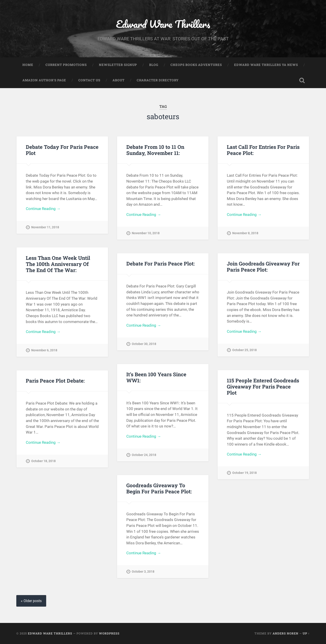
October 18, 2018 (43, 461)
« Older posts (31, 601)
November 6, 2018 (44, 350)
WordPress (109, 633)
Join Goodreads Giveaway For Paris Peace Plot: (263, 267)
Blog (154, 65)
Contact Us (89, 80)
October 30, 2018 (144, 344)
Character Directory (158, 80)
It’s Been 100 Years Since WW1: (156, 377)
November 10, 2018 (146, 233)
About (119, 80)
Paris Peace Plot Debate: (55, 381)
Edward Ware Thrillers (163, 24)
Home (28, 65)
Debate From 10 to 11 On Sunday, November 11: (155, 150)
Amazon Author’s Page (44, 80)
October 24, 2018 (144, 455)
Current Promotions (66, 65)
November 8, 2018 (245, 233)
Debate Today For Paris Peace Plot (62, 150)
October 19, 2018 (244, 473)
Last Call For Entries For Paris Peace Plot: (263, 150)
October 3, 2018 (143, 572)
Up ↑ (306, 633)
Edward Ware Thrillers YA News (266, 65)
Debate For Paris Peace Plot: (161, 263)
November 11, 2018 (45, 227)
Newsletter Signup (118, 65)
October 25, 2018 (244, 350)
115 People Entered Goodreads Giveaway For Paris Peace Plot (263, 386)
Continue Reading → (43, 209)
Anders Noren (285, 633)
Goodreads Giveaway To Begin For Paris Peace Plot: (159, 488)
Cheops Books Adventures (196, 65)
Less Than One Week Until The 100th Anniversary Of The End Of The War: (58, 264)
